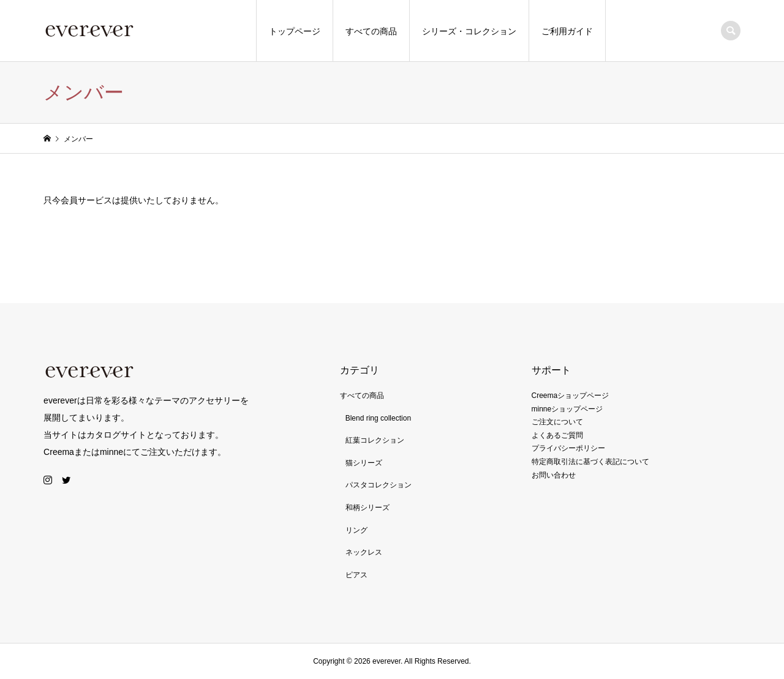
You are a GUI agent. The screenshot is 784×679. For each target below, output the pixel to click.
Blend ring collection (378, 418)
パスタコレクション (379, 485)
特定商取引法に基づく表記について (590, 462)
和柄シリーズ (367, 508)
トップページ (295, 31)
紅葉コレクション (375, 440)
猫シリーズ (364, 463)
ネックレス (364, 552)
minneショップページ (567, 409)
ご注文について (557, 422)
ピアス (356, 575)
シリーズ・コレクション (469, 31)
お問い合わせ (554, 475)
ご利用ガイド (567, 31)
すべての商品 (371, 31)
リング (356, 530)
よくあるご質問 (557, 435)
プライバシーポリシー (568, 448)
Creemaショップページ (571, 396)
